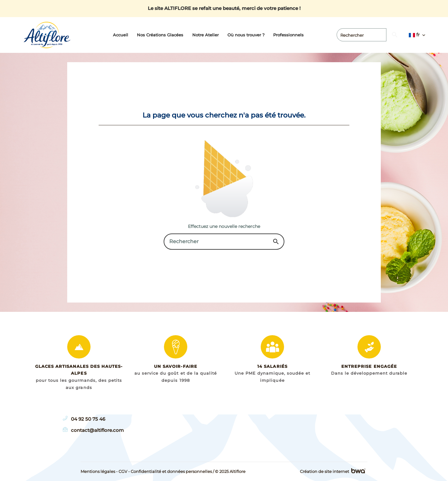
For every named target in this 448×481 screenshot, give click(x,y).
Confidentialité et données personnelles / (172, 471)
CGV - (124, 471)
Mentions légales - (99, 471)
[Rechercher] (386, 35)
